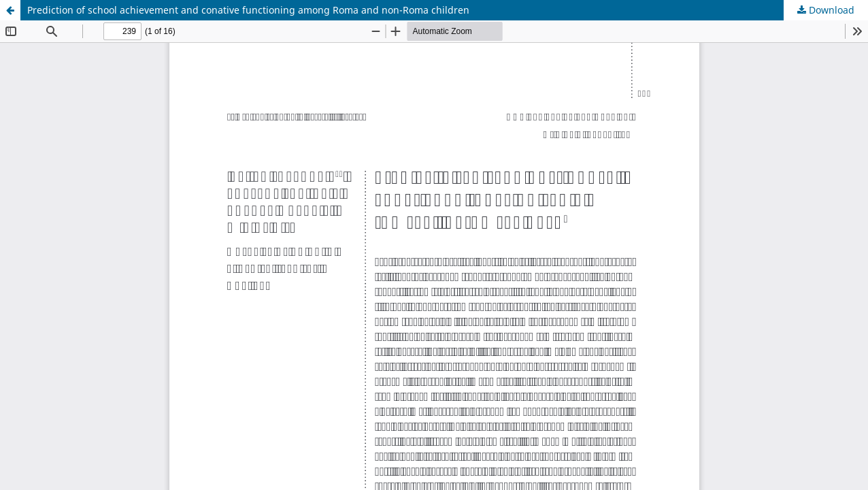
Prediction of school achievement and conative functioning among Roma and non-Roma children (248, 10)
